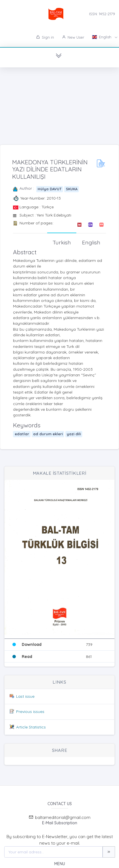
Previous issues (30, 712)
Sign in (45, 37)
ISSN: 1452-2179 (102, 14)
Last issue (25, 696)
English (102, 37)
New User (73, 37)
